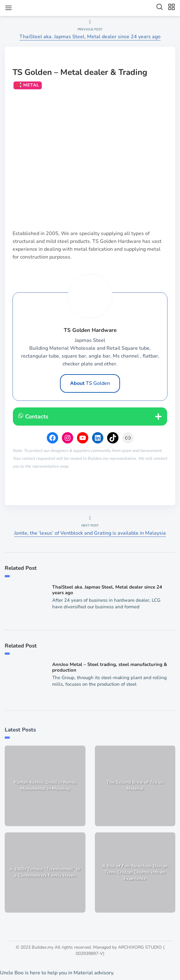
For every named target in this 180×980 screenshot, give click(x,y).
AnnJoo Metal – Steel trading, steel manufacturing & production (110, 667)
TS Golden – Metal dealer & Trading (80, 72)
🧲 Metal (28, 85)
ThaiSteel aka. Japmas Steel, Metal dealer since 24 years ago (90, 37)
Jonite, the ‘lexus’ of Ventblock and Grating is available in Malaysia (90, 533)
